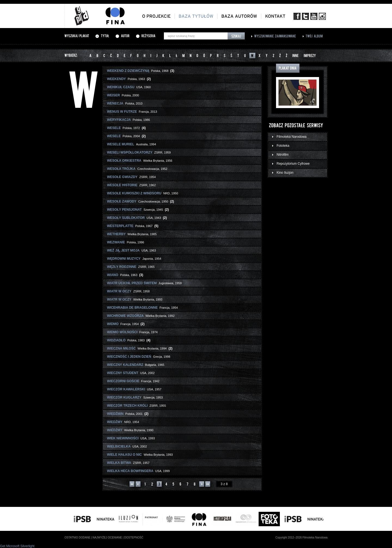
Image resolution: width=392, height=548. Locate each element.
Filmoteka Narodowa (292, 137)
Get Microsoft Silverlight (17, 546)
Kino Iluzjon (285, 173)
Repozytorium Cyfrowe (293, 164)
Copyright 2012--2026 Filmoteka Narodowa (301, 538)
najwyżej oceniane (107, 538)
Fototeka (283, 146)
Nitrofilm (283, 155)
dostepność (134, 538)
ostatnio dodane (77, 538)
